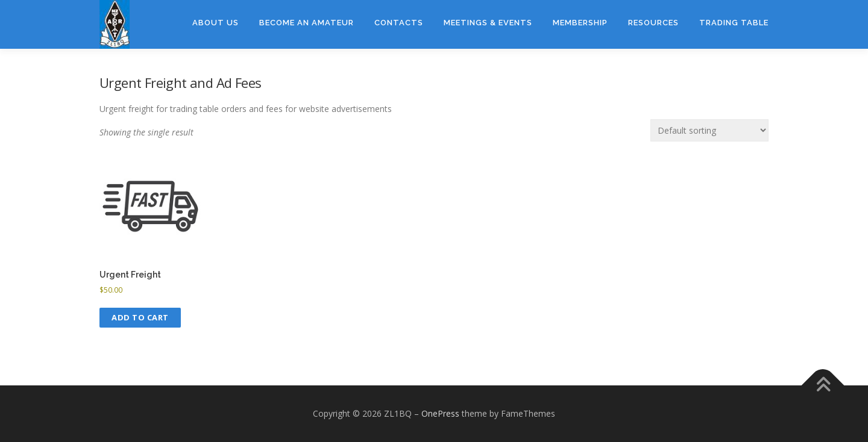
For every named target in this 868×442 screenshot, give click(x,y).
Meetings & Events (488, 23)
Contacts (399, 23)
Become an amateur (307, 23)
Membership (580, 23)
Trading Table (734, 23)
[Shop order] (709, 130)
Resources (653, 23)
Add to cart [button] (140, 317)
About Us (215, 23)
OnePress (440, 413)
